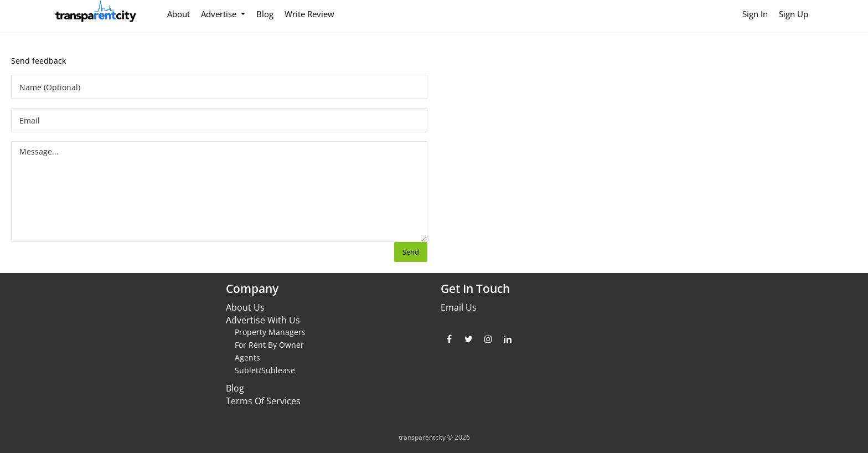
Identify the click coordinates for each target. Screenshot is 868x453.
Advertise (220, 14)
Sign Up (794, 14)
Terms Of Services (263, 401)
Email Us (459, 307)
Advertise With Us (263, 320)
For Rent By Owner (269, 345)
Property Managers (270, 332)
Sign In (755, 14)
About (179, 14)
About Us (245, 307)
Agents (247, 357)
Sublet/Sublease (265, 370)
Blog (265, 14)
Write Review (309, 14)
